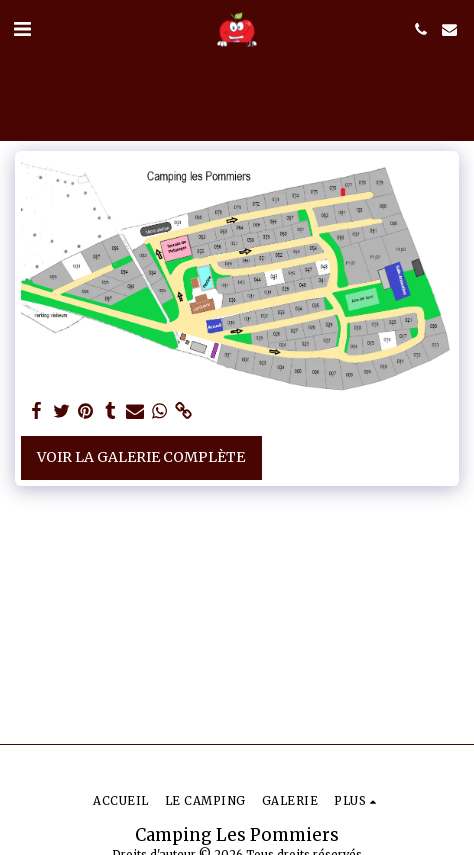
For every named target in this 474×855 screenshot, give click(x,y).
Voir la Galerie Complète (141, 457)
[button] (22, 28)
